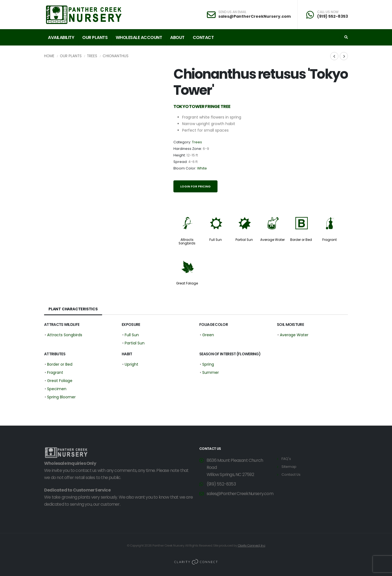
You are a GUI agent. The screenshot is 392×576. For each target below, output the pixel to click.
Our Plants (95, 37)
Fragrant (330, 240)
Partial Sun (244, 240)
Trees (92, 56)
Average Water (272, 240)
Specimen (57, 389)
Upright (131, 364)
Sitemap (289, 467)
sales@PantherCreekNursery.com (255, 16)
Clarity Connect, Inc (252, 545)
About (177, 37)
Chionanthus (116, 56)
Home (49, 56)
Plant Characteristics (73, 309)
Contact (203, 37)
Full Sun (216, 240)
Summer (211, 372)
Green (208, 335)
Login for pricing (195, 186)
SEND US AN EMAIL (232, 12)
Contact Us (291, 475)
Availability (61, 37)
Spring (208, 364)
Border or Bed (301, 240)
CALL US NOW (328, 12)
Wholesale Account (139, 37)
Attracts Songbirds (187, 242)
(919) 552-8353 (333, 16)
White (202, 168)
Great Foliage (187, 283)
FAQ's (286, 459)
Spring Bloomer (61, 397)
